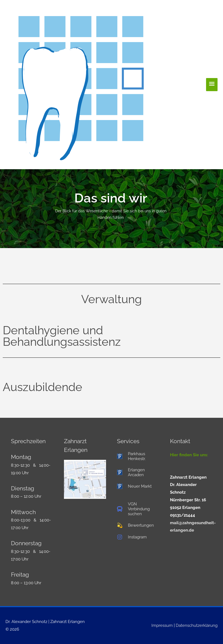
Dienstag (23, 488)
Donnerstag (26, 543)
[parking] (138, 456)
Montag (21, 457)
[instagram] (132, 537)
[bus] (138, 509)
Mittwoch (23, 512)
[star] (135, 525)
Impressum (162, 625)
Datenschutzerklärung (197, 625)
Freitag (20, 575)
